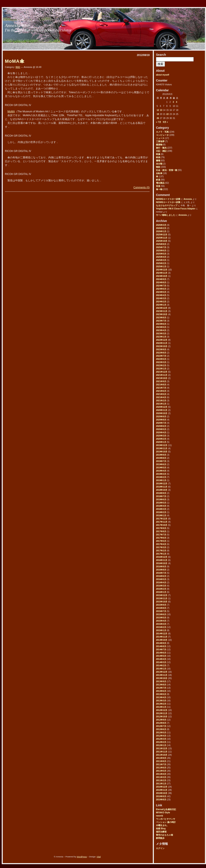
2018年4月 (161, 506)
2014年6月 (161, 653)
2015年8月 (161, 608)
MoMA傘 (15, 61)
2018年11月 (162, 487)
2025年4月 (161, 257)
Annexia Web (17, 25)
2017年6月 (161, 538)
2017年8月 (161, 531)
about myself (163, 75)
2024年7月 (161, 286)
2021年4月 (161, 397)
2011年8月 (161, 761)
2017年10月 (162, 525)
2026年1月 (161, 231)
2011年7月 (161, 764)
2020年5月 (161, 429)
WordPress (82, 857)
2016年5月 (161, 579)
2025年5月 (161, 254)
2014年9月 (161, 643)
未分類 (159, 164)
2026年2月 (161, 228)
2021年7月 (161, 388)
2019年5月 (161, 468)
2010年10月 (162, 793)
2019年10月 (162, 452)
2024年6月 (161, 289)
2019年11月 (162, 448)
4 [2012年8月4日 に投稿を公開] (177, 102)
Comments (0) (142, 187)
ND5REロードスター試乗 (168, 199)
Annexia (188, 199)
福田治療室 (161, 832)
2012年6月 (161, 729)
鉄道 (158, 180)
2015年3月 (161, 624)
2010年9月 (161, 796)
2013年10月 (162, 678)
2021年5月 (161, 394)
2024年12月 (162, 270)
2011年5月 (161, 771)
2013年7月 (161, 688)
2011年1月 (161, 784)
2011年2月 (161, 780)
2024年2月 (161, 302)
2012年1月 (161, 745)
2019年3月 (161, 474)
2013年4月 (161, 697)
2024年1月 (161, 305)
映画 (158, 157)
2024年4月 (161, 295)
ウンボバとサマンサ (166, 819)
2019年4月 (161, 471)
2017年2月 (161, 551)
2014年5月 (161, 656)
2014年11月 (162, 637)
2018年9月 (161, 493)
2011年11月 (162, 752)
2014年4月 (161, 659)
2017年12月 (162, 519)
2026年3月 (161, 225)
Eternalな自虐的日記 (166, 809)
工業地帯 (160, 141)
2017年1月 (161, 554)
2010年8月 (161, 800)
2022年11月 (162, 343)
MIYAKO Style (163, 813)
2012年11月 (162, 713)
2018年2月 (161, 512)
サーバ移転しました (166, 215)
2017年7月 (161, 535)
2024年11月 (162, 273)
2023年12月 (162, 308)
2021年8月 (161, 385)
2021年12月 (162, 372)
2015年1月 (161, 630)
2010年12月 (162, 787)
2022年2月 (161, 365)
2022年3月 (161, 362)
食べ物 (159, 189)
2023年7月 (161, 321)
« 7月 (159, 122)
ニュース (160, 138)
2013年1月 (161, 707)
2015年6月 (161, 614)
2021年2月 (161, 401)
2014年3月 (161, 662)
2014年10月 (162, 640)
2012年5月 (161, 733)
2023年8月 (161, 318)
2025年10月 (162, 241)
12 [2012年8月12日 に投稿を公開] (158, 110)
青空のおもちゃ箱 (165, 835)
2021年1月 (161, 404)
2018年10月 (162, 490)
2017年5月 (161, 541)
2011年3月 (161, 777)
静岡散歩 (160, 838)
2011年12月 (162, 749)
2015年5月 (161, 618)
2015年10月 (162, 602)
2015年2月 (161, 627)
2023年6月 (161, 324)
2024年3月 (161, 298)
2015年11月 (162, 598)
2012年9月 (161, 720)
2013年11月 (162, 675)
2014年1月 (161, 669)
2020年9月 (161, 417)
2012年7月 (161, 726)
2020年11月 (162, 410)
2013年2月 (161, 704)
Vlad (99, 857)
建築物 (159, 145)
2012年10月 (162, 717)
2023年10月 (162, 314)
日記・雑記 (161, 151)
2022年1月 (161, 369)
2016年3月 (161, 586)
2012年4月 (161, 736)
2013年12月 (162, 672)
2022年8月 (161, 353)
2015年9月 (161, 605)
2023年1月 (161, 337)
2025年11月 (162, 238)
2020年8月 (161, 420)
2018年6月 (161, 500)
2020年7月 (161, 423)
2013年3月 (161, 701)
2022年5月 (161, 359)
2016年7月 (161, 573)
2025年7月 (161, 247)
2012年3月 (161, 739)
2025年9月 (161, 244)
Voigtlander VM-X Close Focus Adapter (176, 209)
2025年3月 (161, 260)
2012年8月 (161, 723)
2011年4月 (161, 774)
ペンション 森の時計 (166, 822)
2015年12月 (162, 595)
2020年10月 (162, 413)
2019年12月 (162, 445)
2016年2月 (161, 589)
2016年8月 (161, 570)
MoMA (11, 112)
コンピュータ (162, 135)
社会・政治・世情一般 (167, 170)
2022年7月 (161, 356)
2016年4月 (161, 583)
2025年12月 (162, 235)
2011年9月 (161, 758)
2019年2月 (161, 477)
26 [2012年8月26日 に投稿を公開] (158, 118)
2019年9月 (161, 455)
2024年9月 (161, 279)
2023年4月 (161, 330)
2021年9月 (161, 381)
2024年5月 (161, 292)
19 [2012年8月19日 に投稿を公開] (158, 114)
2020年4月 (161, 433)
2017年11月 (162, 522)
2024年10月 (162, 276)
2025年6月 (161, 251)
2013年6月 (161, 691)
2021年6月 (161, 391)
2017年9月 (161, 528)
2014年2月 (161, 666)
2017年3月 (161, 547)
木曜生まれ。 (162, 825)
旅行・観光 (161, 148)
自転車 (159, 173)
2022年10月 (162, 346)
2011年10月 (162, 755)
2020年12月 (162, 407)
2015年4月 (161, 621)
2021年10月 (162, 378)
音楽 (158, 186)
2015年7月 (161, 611)
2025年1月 (161, 267)
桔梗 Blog (161, 829)
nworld (160, 816)
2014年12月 (162, 634)
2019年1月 (161, 480)
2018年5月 (161, 503)
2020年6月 (161, 426)
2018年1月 (161, 516)
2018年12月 (162, 484)
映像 (158, 154)
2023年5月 (161, 327)
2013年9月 (161, 681)
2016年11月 (162, 560)
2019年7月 (161, 461)
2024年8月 (161, 282)
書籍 (158, 161)
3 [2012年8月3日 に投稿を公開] (173, 102)
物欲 (158, 167)
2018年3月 (161, 509)
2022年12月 (162, 340)
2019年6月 (161, 464)
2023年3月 (161, 334)
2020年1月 (161, 442)
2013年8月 (161, 685)
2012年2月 (161, 742)
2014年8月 (161, 646)
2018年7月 (161, 496)
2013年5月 (161, 694)
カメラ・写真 (162, 132)
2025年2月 (161, 263)
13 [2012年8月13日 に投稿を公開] (161, 110)
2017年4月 (161, 544)
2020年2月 (161, 439)
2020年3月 (161, 436)
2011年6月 (161, 768)
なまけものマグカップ (167, 205)
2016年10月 (162, 563)
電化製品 (160, 183)
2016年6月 (161, 576)
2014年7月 (161, 650)
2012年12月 (162, 710)
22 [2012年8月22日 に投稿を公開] (167, 114)
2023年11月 (162, 311)
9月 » (165, 122)
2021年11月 (162, 375)
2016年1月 (161, 592)
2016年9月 (161, 567)
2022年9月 (161, 350)
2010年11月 (162, 790)
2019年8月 (161, 458)
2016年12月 (162, 557)
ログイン (160, 848)
